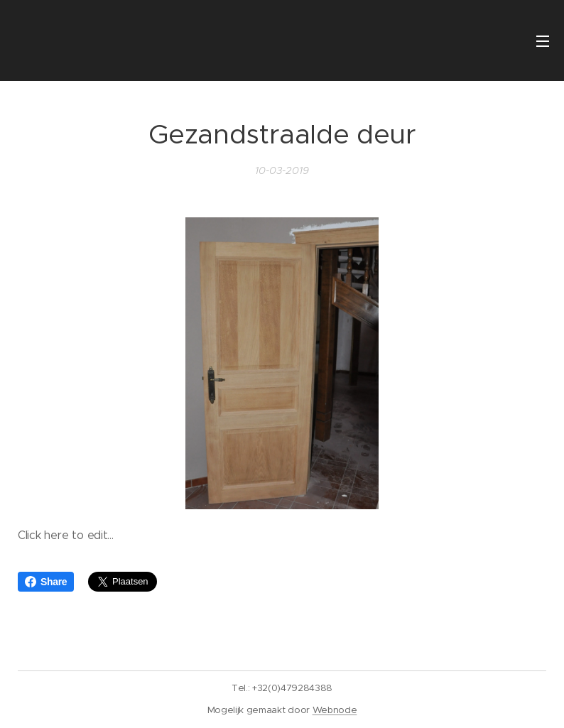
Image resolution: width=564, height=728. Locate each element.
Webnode (335, 710)
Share (46, 582)
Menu (543, 41)
